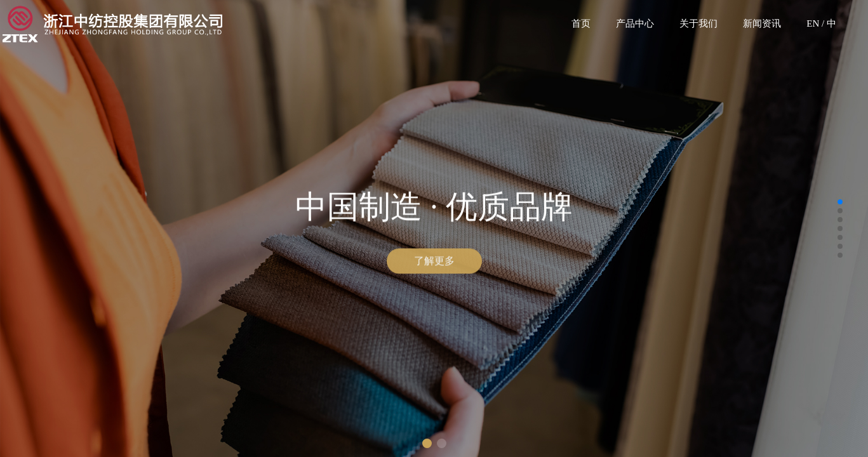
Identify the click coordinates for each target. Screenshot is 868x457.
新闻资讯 (762, 23)
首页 (581, 23)
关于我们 (698, 23)
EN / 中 (821, 23)
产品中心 (635, 23)
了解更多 (434, 262)
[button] (427, 443)
